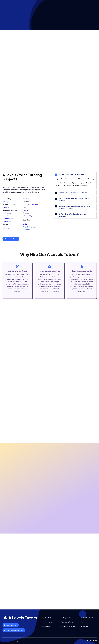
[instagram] (90, 641)
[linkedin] (93, 641)
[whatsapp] (96, 641)
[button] (75, 174)
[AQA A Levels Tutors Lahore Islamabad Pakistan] (20, 617)
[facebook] (87, 641)
